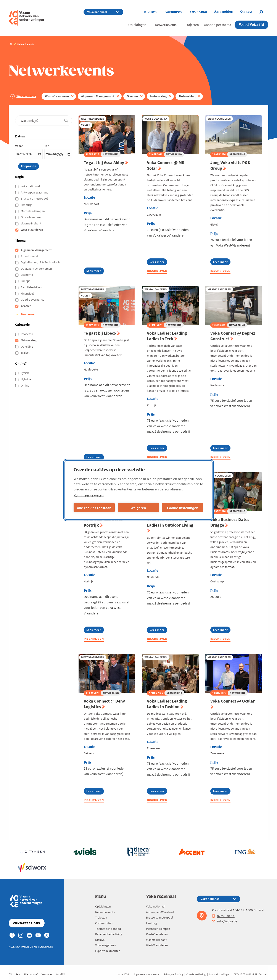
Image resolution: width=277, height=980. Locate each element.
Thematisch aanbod (108, 929)
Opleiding (27, 347)
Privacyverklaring (173, 974)
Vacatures (173, 12)
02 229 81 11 (223, 916)
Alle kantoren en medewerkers (31, 947)
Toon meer (28, 314)
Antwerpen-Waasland (35, 192)
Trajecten (192, 25)
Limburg (27, 205)
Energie (26, 281)
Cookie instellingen (220, 974)
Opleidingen (137, 25)
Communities (104, 923)
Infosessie (27, 334)
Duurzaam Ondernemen (37, 269)
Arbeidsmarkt (30, 256)
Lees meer (94, 272)
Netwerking (158, 96)
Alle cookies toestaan (94, 508)
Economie (27, 275)
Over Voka (199, 12)
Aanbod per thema (218, 25)
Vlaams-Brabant (31, 223)
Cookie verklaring (196, 974)
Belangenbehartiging (109, 934)
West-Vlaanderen (57, 96)
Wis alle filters (26, 96)
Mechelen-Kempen (33, 211)
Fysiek (25, 373)
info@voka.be (225, 921)
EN (10, 974)
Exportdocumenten (108, 951)
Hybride (26, 379)
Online (25, 385)
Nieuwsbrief (31, 974)
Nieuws (150, 12)
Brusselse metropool (35, 198)
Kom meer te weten (89, 495)
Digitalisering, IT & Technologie (41, 262)
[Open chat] (264, 12)
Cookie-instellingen (183, 508)
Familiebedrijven (32, 287)
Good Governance (33, 300)
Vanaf (19, 146)
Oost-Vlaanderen (32, 217)
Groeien (132, 96)
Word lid (61, 974)
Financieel (28, 293)
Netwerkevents (166, 25)
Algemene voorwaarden (147, 974)
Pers (18, 974)
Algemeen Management (98, 96)
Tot (47, 146)
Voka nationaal (31, 186)
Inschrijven (157, 271)
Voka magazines (105, 945)
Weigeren (138, 508)
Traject (25, 353)
